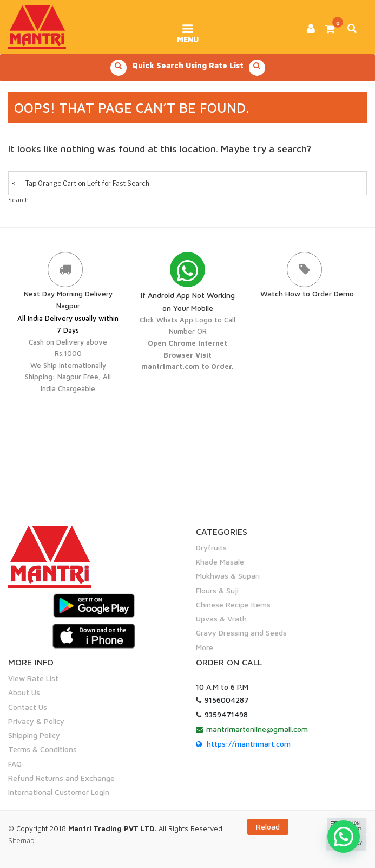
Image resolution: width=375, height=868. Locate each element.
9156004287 (227, 700)
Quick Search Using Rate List (188, 68)
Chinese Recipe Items (233, 604)
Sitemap (21, 840)
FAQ (15, 764)
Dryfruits (211, 548)
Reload (268, 827)
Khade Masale (220, 562)
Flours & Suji (217, 590)
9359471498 (226, 714)
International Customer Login (59, 792)
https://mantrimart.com (249, 744)
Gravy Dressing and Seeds (241, 633)
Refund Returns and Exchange (61, 778)
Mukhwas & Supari (228, 576)
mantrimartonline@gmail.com (257, 729)
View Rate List (33, 678)
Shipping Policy (34, 735)
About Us (24, 692)
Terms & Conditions (42, 749)
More (205, 647)
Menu (187, 30)
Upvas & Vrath (221, 618)
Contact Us (28, 707)
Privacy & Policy (36, 721)
